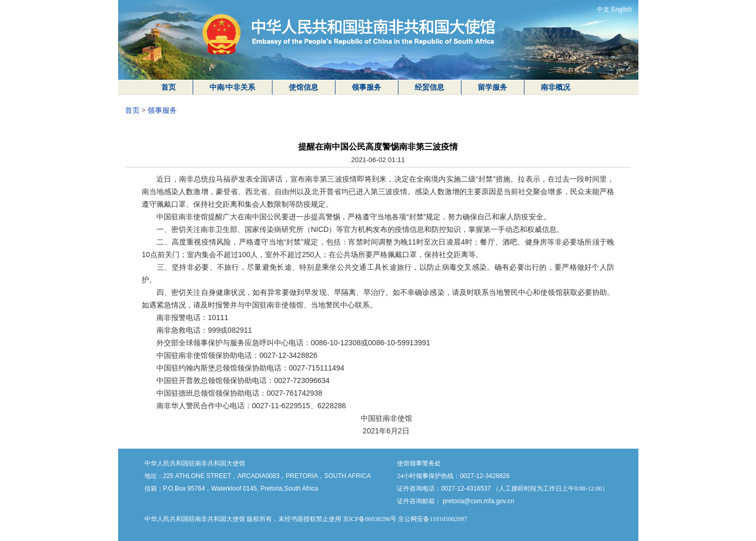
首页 (169, 87)
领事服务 (366, 87)
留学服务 (492, 87)
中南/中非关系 (233, 87)
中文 (603, 9)
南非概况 (555, 87)
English (621, 9)
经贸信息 (429, 87)
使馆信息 (303, 87)
